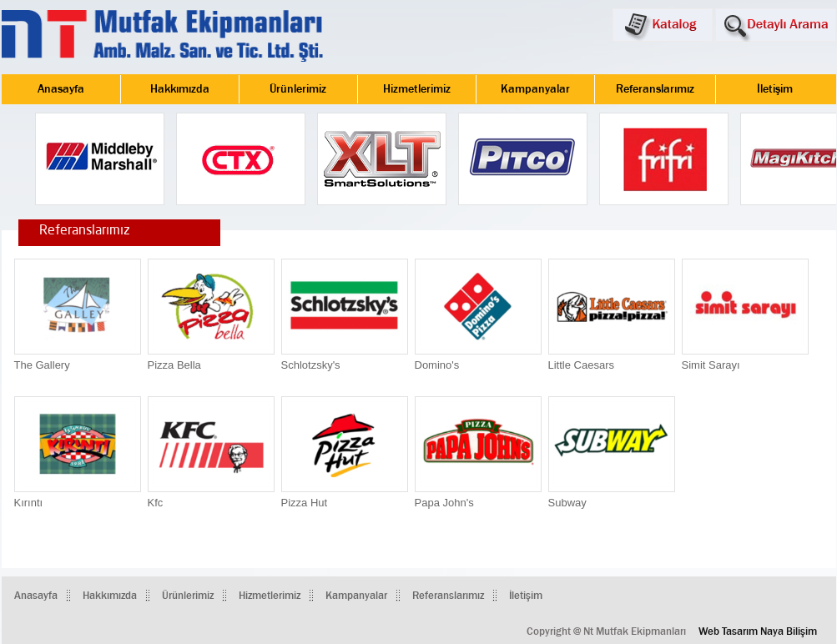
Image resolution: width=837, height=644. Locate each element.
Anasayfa (61, 89)
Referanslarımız (655, 89)
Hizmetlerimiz (417, 89)
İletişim (775, 89)
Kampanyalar (535, 89)
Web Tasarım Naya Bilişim (758, 631)
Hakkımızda (180, 89)
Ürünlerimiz (298, 89)
